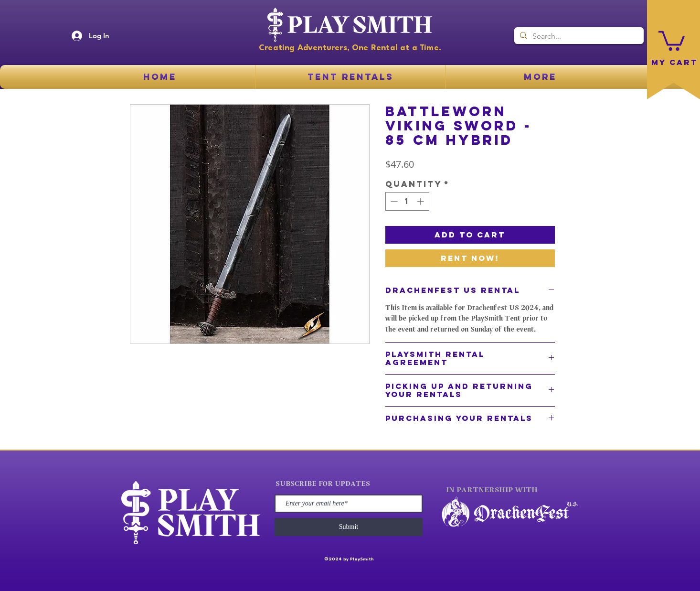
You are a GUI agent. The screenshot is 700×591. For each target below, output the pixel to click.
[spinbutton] (407, 201)
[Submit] (349, 527)
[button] (672, 40)
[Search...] (578, 36)
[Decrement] (393, 201)
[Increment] (421, 201)
